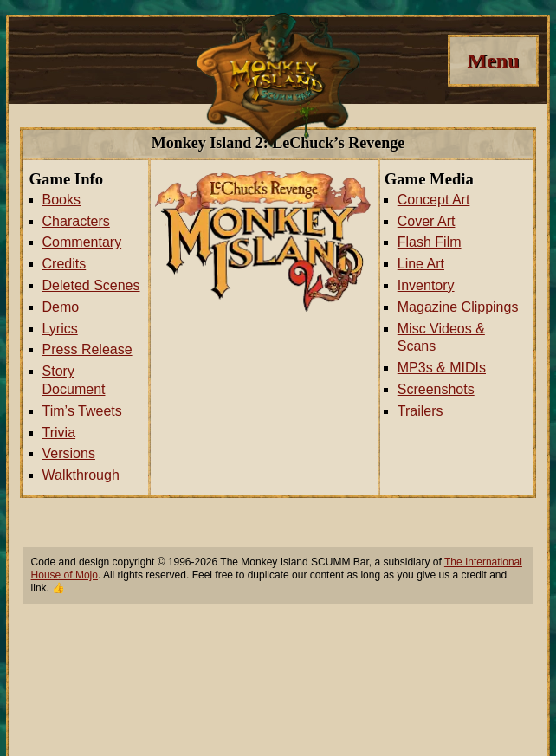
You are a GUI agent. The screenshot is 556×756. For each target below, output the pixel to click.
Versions (69, 453)
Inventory (426, 285)
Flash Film (430, 242)
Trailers (420, 411)
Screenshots (436, 389)
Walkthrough (81, 475)
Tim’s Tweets (82, 411)
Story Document (74, 380)
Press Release (87, 349)
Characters (76, 221)
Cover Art (427, 221)
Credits (65, 264)
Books (61, 200)
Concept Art (434, 200)
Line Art (421, 264)
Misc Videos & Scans (441, 338)
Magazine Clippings (458, 307)
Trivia (59, 433)
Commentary (82, 242)
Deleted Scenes (91, 285)
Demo (61, 307)
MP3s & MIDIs (442, 368)
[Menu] (493, 61)
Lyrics (60, 329)
